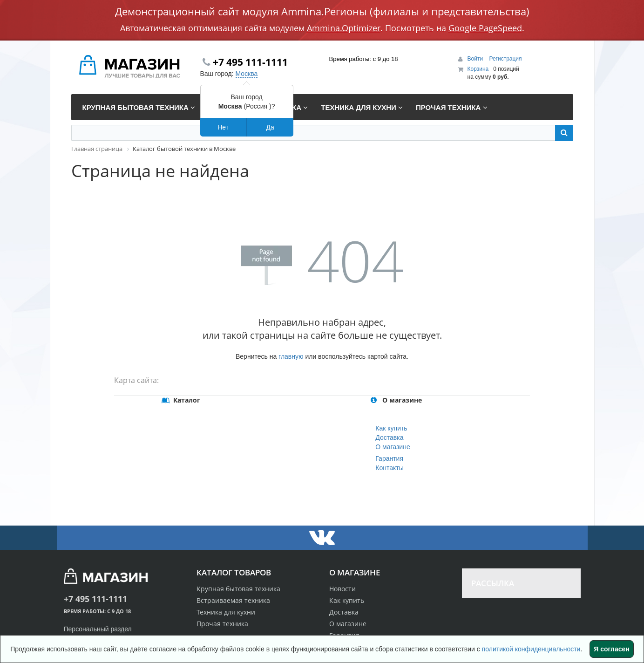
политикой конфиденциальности (531, 649)
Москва (247, 74)
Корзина (478, 69)
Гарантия (389, 458)
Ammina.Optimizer (344, 28)
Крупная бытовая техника (238, 589)
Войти (476, 59)
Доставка (389, 437)
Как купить (391, 428)
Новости (342, 589)
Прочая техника (222, 624)
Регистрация (505, 59)
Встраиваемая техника (233, 600)
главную (291, 356)
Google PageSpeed (485, 28)
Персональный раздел (98, 629)
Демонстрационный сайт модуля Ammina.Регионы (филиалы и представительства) (322, 11)
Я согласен (611, 649)
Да (270, 127)
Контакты (389, 468)
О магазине (393, 447)
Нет (223, 127)
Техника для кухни (226, 612)
